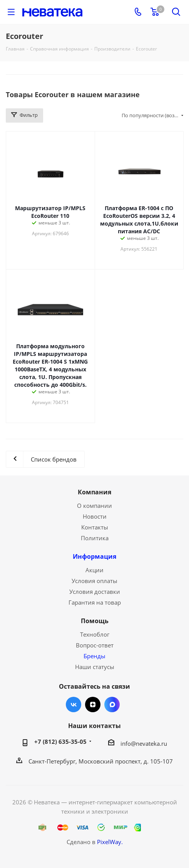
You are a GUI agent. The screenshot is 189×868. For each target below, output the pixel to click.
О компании (94, 506)
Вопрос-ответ (95, 645)
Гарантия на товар (95, 602)
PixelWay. (110, 842)
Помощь (95, 621)
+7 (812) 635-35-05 (60, 742)
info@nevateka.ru (144, 743)
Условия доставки (95, 592)
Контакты (95, 527)
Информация (94, 556)
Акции (94, 570)
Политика (95, 538)
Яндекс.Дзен (93, 705)
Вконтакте (74, 705)
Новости (95, 516)
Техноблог (95, 634)
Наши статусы (95, 667)
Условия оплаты (94, 581)
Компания (94, 492)
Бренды (94, 656)
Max (112, 705)
